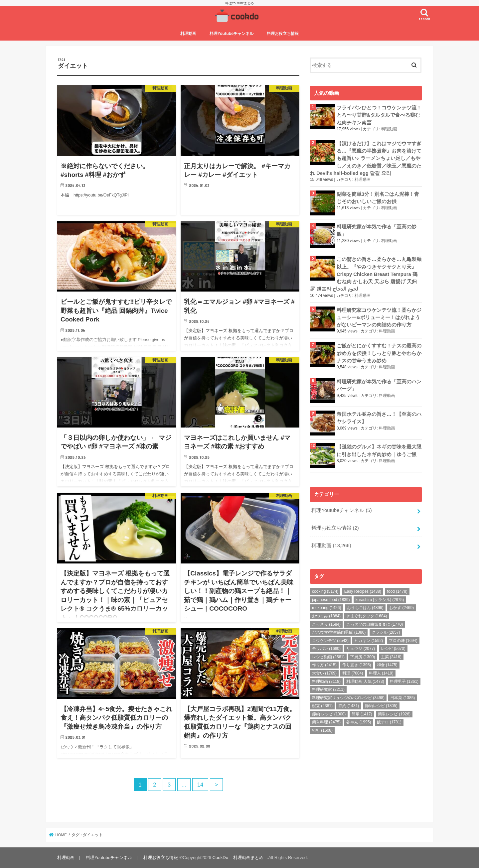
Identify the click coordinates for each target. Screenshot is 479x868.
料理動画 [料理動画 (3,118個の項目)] (326, 682)
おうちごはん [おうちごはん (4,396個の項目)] (365, 608)
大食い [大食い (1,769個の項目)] (324, 673)
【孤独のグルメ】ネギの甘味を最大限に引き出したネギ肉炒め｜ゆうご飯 (379, 450)
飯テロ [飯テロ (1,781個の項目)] (389, 722)
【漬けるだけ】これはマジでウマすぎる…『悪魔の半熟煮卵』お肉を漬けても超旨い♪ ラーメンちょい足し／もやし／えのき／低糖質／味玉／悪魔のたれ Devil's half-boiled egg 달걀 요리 (366, 158)
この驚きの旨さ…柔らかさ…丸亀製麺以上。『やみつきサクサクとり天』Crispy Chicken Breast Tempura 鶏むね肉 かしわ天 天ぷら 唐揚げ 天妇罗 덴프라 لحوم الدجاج (366, 274)
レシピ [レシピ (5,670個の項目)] (393, 649)
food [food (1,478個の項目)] (397, 591)
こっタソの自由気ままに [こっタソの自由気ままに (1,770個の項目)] (375, 624)
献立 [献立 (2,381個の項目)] (322, 706)
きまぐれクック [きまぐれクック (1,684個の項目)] (367, 616)
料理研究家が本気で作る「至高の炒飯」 (377, 230)
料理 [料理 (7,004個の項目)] (353, 673)
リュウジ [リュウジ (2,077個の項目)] (361, 649)
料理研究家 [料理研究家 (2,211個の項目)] (328, 689)
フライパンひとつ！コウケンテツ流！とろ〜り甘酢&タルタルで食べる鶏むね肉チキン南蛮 (379, 115)
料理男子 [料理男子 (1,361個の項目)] (404, 682)
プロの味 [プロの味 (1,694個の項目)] (403, 641)
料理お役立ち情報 (283, 34)
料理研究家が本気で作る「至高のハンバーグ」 (379, 385)
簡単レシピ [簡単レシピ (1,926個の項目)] (394, 714)
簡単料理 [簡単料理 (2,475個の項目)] (326, 722)
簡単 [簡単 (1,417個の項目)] (362, 714)
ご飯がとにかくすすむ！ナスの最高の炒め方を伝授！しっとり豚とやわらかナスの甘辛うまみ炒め (379, 353)
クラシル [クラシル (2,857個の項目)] (386, 632)
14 (200, 785)
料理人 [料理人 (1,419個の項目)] (381, 673)
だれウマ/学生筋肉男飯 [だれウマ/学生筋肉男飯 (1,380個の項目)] (339, 632)
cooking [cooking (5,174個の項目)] (325, 591)
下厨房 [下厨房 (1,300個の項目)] (363, 657)
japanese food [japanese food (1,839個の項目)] (331, 600)
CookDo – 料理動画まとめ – (240, 858)
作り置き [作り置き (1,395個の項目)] (357, 665)
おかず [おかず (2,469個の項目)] (401, 608)
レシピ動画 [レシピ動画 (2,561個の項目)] (328, 657)
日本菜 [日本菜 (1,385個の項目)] (402, 698)
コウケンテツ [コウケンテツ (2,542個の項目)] (330, 641)
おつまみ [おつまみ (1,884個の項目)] (326, 616)
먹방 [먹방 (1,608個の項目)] (322, 730)
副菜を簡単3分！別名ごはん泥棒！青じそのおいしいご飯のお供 (378, 198)
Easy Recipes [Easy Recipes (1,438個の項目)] (363, 591)
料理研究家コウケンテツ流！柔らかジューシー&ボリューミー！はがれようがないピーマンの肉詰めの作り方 (379, 317)
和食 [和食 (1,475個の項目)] (387, 665)
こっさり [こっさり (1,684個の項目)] (326, 624)
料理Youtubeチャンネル (232, 34)
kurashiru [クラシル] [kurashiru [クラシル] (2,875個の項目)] (380, 600)
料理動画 (188, 34)
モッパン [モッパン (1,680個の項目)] (326, 649)
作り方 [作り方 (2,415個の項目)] (324, 665)
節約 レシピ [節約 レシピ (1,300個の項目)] (329, 714)
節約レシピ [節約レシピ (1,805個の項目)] (381, 706)
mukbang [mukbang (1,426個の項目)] (326, 608)
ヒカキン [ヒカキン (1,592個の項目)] (369, 641)
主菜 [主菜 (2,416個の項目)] (391, 657)
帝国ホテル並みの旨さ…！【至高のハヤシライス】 (379, 418)
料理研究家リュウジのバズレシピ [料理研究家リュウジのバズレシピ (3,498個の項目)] (348, 698)
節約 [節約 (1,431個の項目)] (349, 706)
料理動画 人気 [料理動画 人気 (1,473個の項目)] (365, 682)
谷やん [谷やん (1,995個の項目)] (359, 722)
